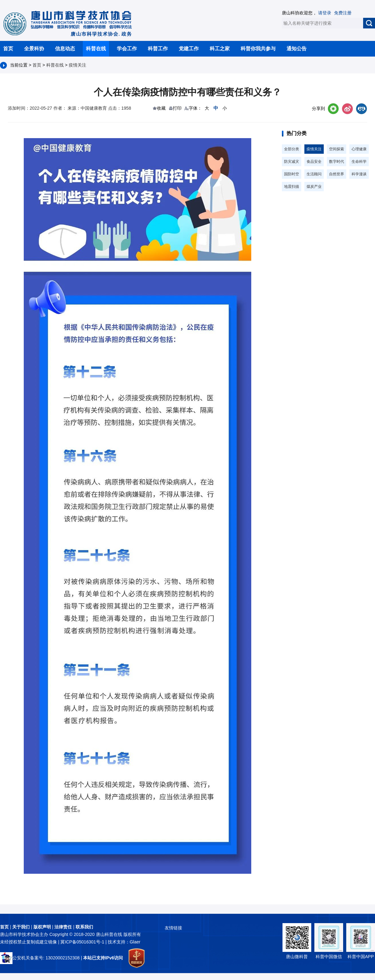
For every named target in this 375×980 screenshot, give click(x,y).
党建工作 (189, 49)
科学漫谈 (359, 174)
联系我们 (84, 927)
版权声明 (42, 927)
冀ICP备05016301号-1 (83, 942)
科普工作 (158, 49)
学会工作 (127, 49)
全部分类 (292, 149)
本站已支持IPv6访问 (103, 958)
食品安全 (314, 162)
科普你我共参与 (258, 49)
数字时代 (337, 162)
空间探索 (337, 149)
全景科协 (34, 49)
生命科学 (359, 162)
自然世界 (337, 174)
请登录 (325, 13)
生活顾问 (314, 174)
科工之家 (220, 49)
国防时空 (292, 174)
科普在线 (96, 49)
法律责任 (63, 927)
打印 (177, 108)
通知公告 (297, 49)
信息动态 (65, 49)
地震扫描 (292, 187)
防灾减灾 (292, 162)
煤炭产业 (314, 187)
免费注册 (343, 13)
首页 (8, 49)
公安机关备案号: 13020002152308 (40, 958)
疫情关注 (77, 65)
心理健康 (359, 149)
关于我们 (21, 927)
